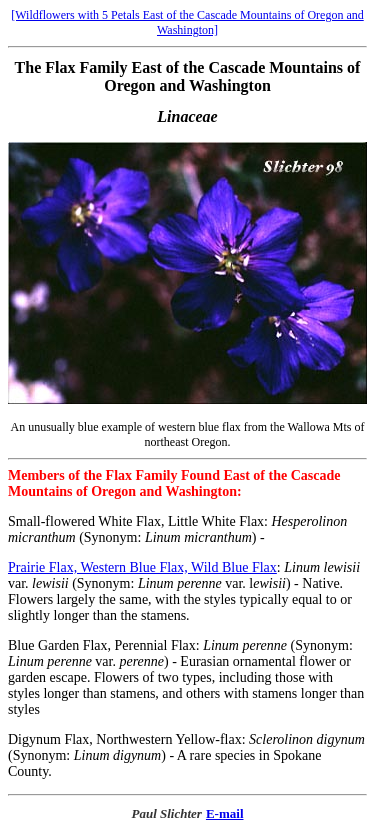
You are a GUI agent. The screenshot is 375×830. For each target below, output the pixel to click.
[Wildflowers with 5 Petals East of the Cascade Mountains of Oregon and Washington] (187, 22)
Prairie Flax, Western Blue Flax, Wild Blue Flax (142, 567)
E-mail (225, 813)
